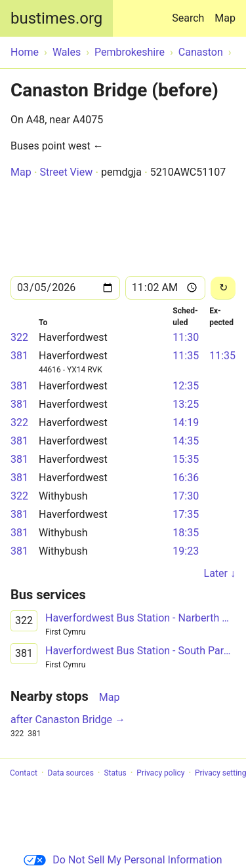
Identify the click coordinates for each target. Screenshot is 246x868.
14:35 (186, 441)
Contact (24, 773)
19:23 (186, 551)
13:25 (186, 404)
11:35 (186, 356)
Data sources (71, 773)
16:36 (186, 478)
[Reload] (223, 288)
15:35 (186, 459)
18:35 (186, 533)
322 (19, 337)
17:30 (186, 496)
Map (225, 18)
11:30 (186, 337)
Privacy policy (160, 773)
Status (115, 773)
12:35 (186, 386)
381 (19, 356)
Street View (66, 172)
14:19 (186, 423)
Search (191, 12)
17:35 (186, 514)
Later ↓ (220, 573)
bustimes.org (56, 18)
